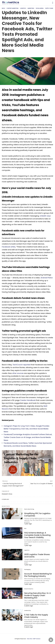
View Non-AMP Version (34, 639)
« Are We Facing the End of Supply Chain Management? (13, 485)
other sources (18, 373)
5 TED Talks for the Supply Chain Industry (36, 616)
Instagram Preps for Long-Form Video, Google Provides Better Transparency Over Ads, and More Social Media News (27, 429)
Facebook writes (9, 247)
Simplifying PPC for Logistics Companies (37, 515)
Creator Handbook (28, 400)
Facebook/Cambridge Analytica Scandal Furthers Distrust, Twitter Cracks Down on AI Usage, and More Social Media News (28, 437)
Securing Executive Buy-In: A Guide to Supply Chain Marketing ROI (37, 595)
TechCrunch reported (21, 365)
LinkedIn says (45, 216)
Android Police (47, 278)
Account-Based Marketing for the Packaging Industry (38, 575)
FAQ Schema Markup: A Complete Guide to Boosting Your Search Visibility (37, 535)
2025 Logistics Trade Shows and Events (37, 556)
